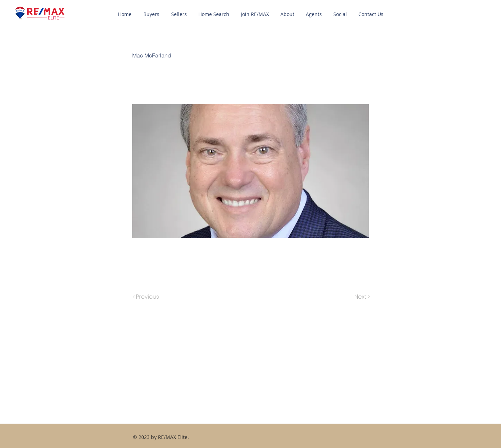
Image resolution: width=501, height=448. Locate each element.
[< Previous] (147, 297)
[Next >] (362, 297)
